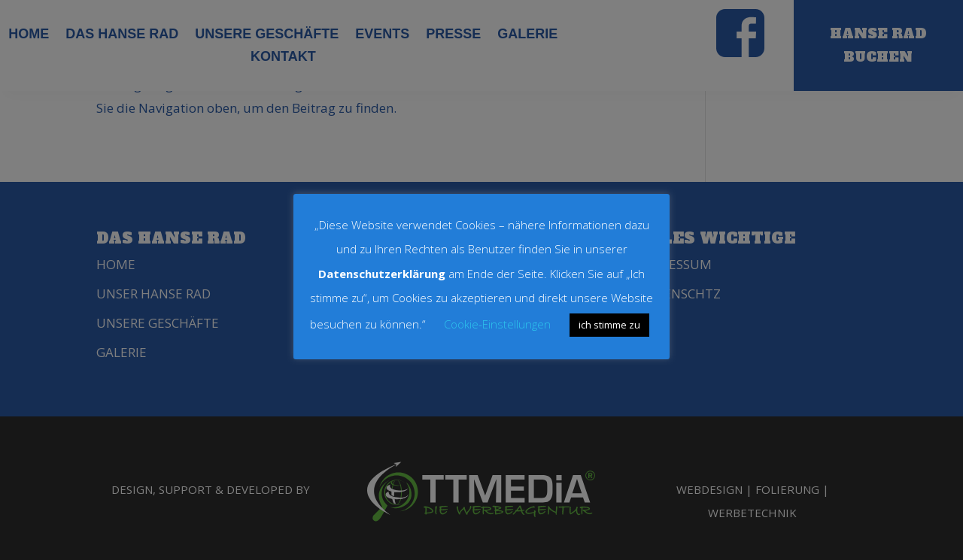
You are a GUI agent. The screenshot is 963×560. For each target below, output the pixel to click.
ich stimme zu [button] (609, 325)
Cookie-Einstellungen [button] (497, 324)
